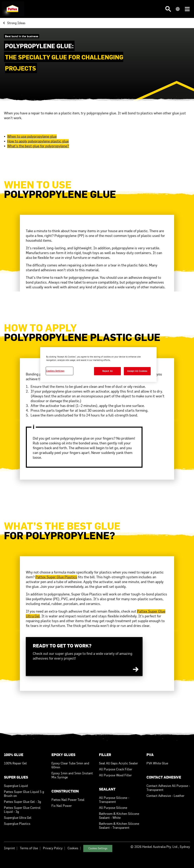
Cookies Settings (98, 848)
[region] (98, 365)
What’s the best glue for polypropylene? (38, 146)
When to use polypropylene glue (32, 136)
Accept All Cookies (137, 371)
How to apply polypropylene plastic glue (38, 141)
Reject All (108, 371)
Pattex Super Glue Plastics (56, 577)
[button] (168, 9)
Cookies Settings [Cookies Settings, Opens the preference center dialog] (55, 371)
